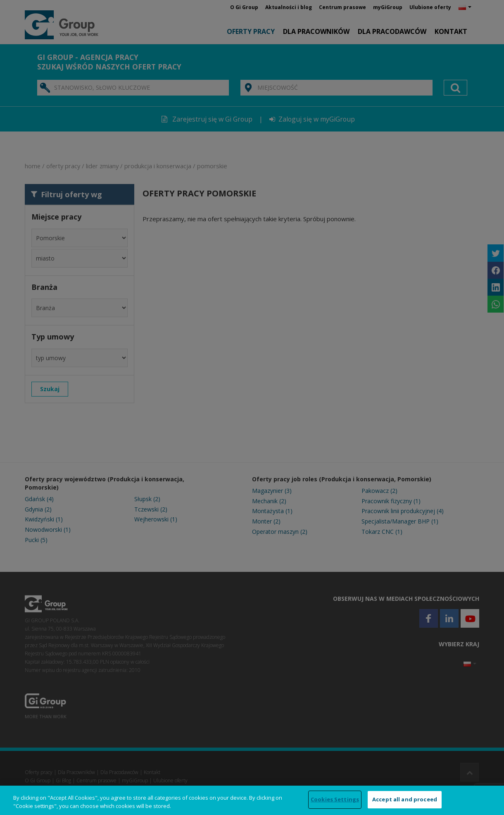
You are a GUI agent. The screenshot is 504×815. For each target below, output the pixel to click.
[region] (252, 800)
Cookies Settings (335, 799)
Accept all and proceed (405, 799)
